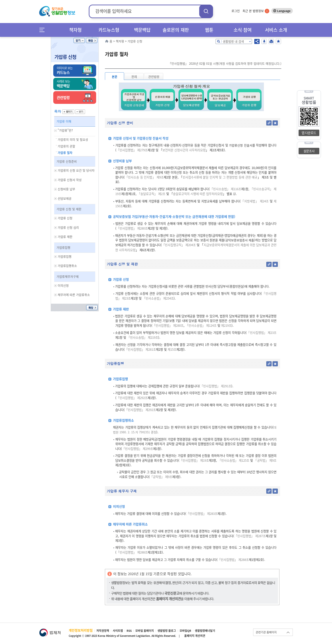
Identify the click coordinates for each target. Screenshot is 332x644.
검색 (206, 11)
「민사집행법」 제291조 (216, 386)
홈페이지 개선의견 (195, 636)
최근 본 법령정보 (256, 11)
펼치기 (68, 112)
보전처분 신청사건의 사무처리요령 (184, 150)
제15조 (172, 349)
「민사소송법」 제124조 (201, 325)
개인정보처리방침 (81, 630)
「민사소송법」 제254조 (158, 298)
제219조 (226, 325)
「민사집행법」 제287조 (250, 536)
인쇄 (271, 41)
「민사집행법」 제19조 (194, 460)
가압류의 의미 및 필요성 (73, 139)
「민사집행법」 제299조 (138, 449)
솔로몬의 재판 (176, 30)
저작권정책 (103, 631)
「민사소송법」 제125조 (234, 460)
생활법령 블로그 (167, 631)
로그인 (236, 11)
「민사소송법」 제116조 (225, 189)
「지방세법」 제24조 (255, 201)
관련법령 (154, 77)
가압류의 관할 (66, 146)
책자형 (75, 30)
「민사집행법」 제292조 (132, 398)
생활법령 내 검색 (233, 41)
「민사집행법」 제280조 (132, 228)
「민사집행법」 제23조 (262, 333)
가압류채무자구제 (68, 276)
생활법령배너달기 (205, 631)
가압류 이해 (64, 121)
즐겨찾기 (278, 41)
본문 (115, 77)
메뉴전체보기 (43, 30)
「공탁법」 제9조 (265, 460)
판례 (134, 77)
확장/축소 (92, 41)
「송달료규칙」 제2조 (151, 194)
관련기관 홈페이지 (266, 632)
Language (284, 11)
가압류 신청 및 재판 (69, 209)
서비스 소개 (276, 30)
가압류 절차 (65, 153)
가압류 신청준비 (67, 161)
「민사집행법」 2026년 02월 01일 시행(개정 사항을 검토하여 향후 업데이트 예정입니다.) (225, 63)
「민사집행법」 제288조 (132, 552)
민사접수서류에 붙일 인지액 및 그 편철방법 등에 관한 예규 (220, 177)
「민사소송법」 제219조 (143, 337)
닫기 (79, 41)
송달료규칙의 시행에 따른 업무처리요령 (198, 194)
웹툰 (209, 30)
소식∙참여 (243, 30)
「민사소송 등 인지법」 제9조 (144, 177)
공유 (257, 41)
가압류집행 (63, 247)
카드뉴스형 (109, 30)
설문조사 (309, 151)
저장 (264, 41)
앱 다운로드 (309, 133)
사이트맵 (118, 631)
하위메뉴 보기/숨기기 (56, 130)
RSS (129, 631)
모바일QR (185, 631)
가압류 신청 (65, 57)
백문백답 (142, 30)
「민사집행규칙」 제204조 (179, 245)
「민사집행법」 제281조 (140, 349)
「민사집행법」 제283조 (202, 514)
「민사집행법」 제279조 (132, 150)
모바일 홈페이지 (145, 631)
